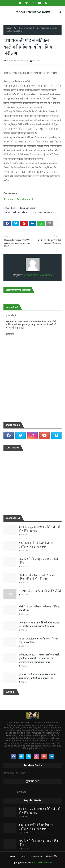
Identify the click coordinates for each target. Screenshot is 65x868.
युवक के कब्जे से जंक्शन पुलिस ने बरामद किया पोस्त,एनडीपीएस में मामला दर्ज (38, 676)
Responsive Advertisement (18, 199)
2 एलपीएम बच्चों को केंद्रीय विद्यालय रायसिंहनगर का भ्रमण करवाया (36, 545)
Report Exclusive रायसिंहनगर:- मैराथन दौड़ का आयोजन (38, 641)
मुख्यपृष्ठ (9, 28)
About (23, 857)
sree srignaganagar (43, 212)
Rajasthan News (27, 208)
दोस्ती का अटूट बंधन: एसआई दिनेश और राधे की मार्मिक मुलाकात (40, 529)
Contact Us (37, 857)
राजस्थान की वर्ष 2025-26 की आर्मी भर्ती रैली (40, 591)
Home (13, 857)
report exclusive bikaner (17, 212)
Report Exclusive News (32, 12)
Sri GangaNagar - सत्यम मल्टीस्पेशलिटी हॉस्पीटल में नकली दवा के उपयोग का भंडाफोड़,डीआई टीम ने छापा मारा (39, 658)
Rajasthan (19, 28)
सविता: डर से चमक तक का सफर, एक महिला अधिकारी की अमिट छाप (37, 577)
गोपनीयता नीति (51, 857)
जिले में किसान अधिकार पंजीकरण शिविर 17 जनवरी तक (39, 609)
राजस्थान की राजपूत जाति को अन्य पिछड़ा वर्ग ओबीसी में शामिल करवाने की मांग (39, 625)
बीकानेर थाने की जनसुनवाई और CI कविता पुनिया (39, 561)
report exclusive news (18, 61)
